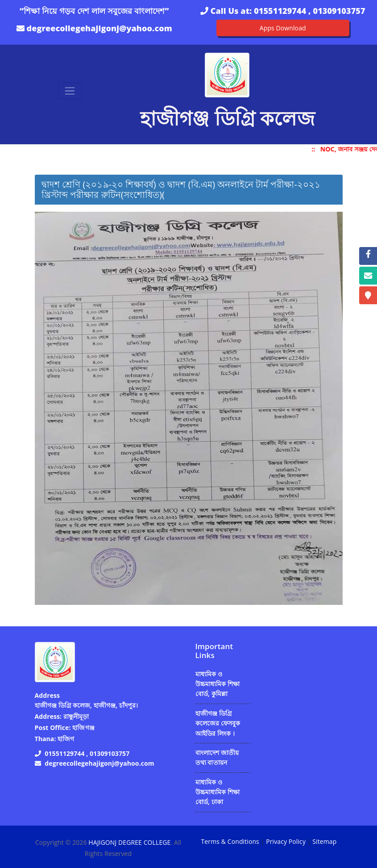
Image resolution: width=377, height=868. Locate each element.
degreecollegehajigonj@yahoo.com (99, 28)
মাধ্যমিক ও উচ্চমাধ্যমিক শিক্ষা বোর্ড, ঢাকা (218, 792)
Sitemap (324, 841)
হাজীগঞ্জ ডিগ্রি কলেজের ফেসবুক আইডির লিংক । (218, 723)
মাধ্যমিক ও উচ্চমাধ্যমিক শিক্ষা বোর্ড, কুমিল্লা (218, 684)
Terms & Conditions (230, 841)
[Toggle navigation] (70, 91)
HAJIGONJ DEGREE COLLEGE (129, 842)
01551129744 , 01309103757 (309, 11)
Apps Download (283, 28)
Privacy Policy (286, 841)
